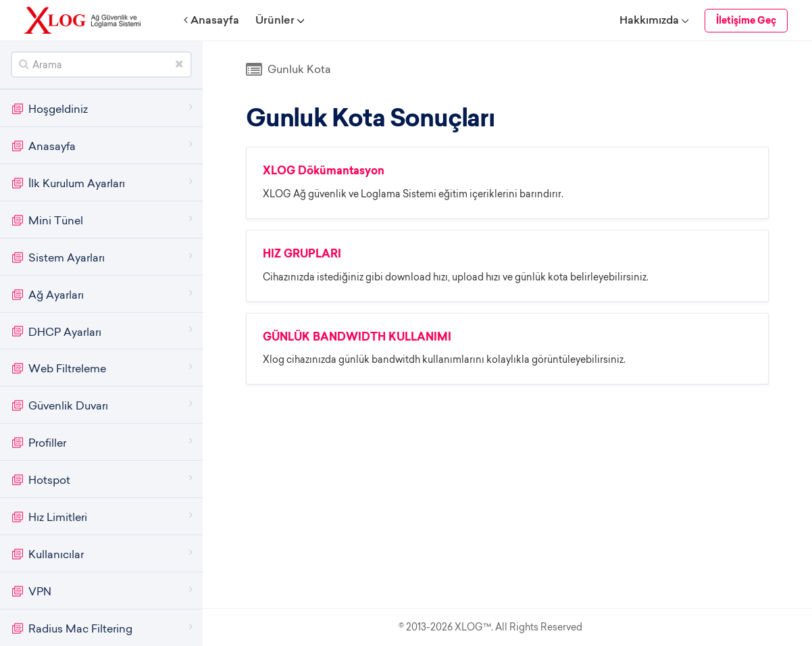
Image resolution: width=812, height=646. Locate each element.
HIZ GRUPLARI (302, 255)
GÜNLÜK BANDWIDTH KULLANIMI (357, 338)
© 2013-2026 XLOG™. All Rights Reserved (490, 627)
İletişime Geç (746, 22)
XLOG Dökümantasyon (324, 172)
